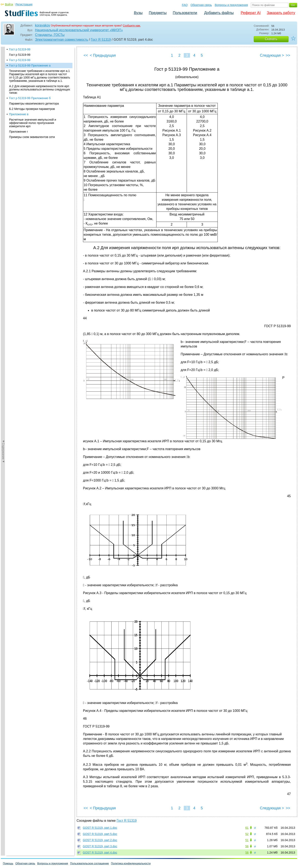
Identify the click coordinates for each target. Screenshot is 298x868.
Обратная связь (201, 5)
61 (247, 828)
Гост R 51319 (101, 40)
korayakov (43, 25)
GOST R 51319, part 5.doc (100, 834)
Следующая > (272, 55)
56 (247, 846)
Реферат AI (251, 13)
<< (86, 55)
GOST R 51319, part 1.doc (100, 828)
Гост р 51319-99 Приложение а (30, 65)
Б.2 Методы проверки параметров (32, 109)
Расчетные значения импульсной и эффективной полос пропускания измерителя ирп (33, 123)
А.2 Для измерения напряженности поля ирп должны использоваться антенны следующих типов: (40, 89)
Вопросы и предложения (231, 5)
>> (288, 55)
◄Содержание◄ (3, 119)
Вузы (138, 13)
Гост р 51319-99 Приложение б (30, 98)
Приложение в (19, 114)
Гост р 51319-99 (20, 49)
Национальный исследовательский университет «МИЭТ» (79, 30)
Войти (9, 4)
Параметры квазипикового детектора (34, 103)
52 (247, 834)
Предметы (158, 13)
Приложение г (19, 132)
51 (247, 840)
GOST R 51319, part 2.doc (100, 840)
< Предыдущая (103, 55)
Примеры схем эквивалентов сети (32, 137)
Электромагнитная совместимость (61, 40)
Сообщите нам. (132, 26)
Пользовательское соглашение (90, 863)
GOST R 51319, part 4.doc (100, 853)
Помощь (8, 863)
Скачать (271, 39)
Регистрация (24, 4)
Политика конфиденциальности (131, 863)
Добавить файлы (219, 13)
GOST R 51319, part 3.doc (100, 846)
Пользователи (185, 13)
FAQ (185, 5)
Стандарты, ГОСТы (50, 35)
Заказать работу (281, 13)
